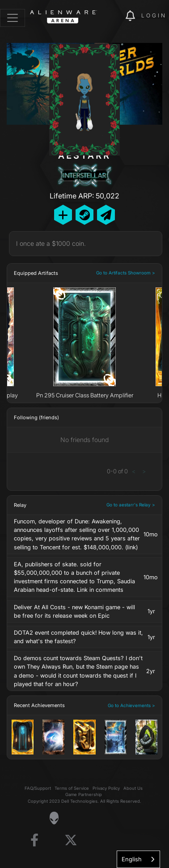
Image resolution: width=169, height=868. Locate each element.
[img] (114, 16)
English (132, 859)
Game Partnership (84, 794)
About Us (133, 788)
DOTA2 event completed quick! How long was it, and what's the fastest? (78, 637)
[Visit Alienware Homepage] (54, 818)
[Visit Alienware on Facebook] (34, 841)
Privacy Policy (106, 788)
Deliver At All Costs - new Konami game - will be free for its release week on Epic (74, 611)
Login (154, 15)
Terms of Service (72, 788)
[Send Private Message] (106, 215)
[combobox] (138, 859)
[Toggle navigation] (13, 18)
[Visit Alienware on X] (71, 841)
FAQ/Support (38, 788)
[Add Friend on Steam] (84, 215)
